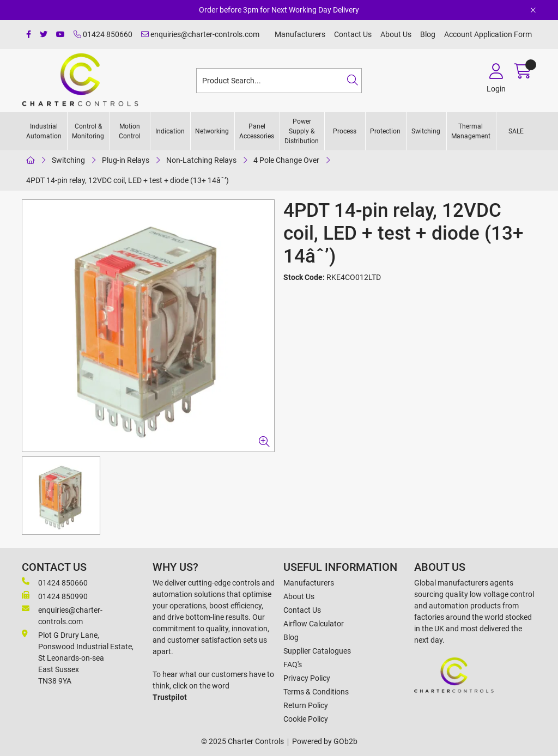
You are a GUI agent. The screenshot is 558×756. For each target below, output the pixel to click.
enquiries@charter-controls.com (200, 34)
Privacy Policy (307, 678)
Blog (428, 34)
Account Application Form (488, 34)
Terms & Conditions (316, 692)
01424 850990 (55, 596)
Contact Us (353, 34)
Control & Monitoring (88, 131)
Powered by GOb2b (325, 741)
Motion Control (130, 131)
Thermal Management (471, 131)
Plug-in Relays (126, 160)
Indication (170, 131)
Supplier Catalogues (317, 651)
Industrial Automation (44, 131)
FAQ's (293, 664)
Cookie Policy (306, 719)
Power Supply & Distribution (302, 131)
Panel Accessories (257, 131)
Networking (212, 131)
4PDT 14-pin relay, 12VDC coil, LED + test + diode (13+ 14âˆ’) (128, 180)
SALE (516, 131)
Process (345, 131)
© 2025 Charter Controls (242, 741)
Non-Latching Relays (201, 160)
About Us (396, 34)
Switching (426, 131)
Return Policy (306, 705)
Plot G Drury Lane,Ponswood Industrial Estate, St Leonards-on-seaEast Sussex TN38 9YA (78, 657)
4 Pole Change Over (286, 160)
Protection (385, 131)
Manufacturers (300, 34)
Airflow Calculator (314, 624)
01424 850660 (103, 34)
